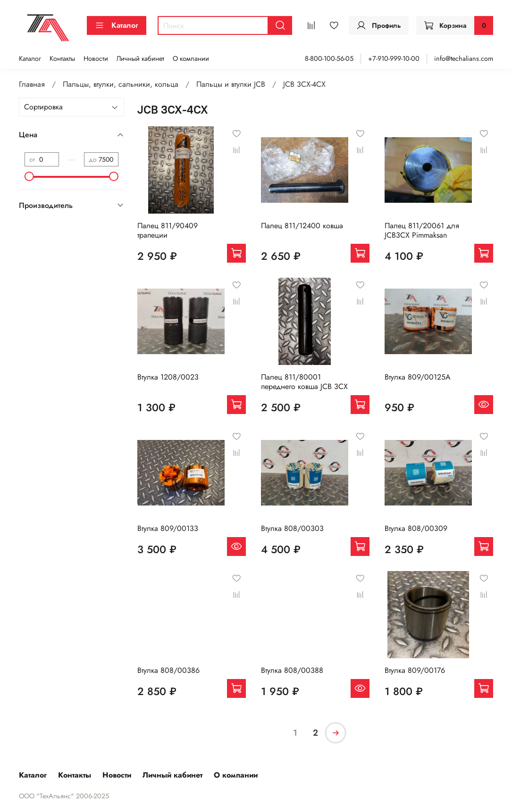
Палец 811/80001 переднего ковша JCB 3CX (304, 382)
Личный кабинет (140, 58)
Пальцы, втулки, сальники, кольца (121, 84)
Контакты (62, 58)
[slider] (29, 176)
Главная (32, 84)
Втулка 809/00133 (168, 528)
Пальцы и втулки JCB (231, 84)
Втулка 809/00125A (418, 377)
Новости (96, 58)
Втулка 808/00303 (292, 528)
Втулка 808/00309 (416, 528)
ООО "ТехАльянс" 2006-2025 (64, 796)
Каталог (117, 25)
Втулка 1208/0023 (168, 377)
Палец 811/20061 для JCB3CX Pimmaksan (422, 230)
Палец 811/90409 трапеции (168, 230)
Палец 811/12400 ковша (302, 226)
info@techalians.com (464, 58)
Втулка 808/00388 (292, 670)
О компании (191, 58)
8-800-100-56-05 (329, 58)
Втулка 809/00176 (415, 670)
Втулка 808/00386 (168, 670)
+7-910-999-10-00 (394, 58)
